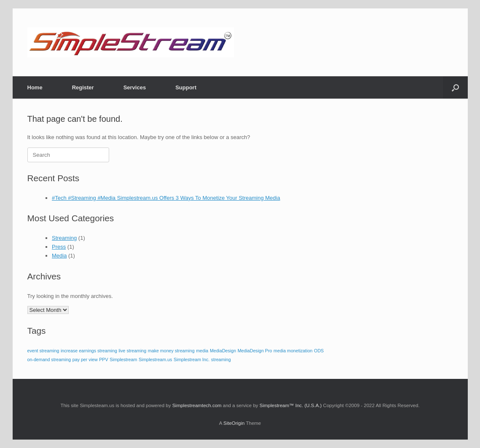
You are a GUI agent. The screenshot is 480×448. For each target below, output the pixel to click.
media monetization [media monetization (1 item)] (293, 351)
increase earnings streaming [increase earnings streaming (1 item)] (89, 351)
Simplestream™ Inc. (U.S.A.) (291, 405)
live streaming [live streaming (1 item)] (132, 351)
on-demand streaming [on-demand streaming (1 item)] (49, 359)
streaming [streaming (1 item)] (221, 359)
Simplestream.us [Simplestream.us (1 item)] (155, 359)
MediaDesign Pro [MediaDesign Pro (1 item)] (255, 351)
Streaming (64, 238)
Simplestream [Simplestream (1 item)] (123, 359)
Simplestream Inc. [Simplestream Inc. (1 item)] (192, 359)
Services (135, 87)
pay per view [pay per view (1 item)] (85, 359)
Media (59, 256)
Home (35, 87)
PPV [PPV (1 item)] (103, 359)
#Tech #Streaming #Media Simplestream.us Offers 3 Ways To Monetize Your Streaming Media (166, 198)
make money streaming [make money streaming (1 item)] (171, 351)
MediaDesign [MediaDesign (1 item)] (223, 351)
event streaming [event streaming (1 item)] (43, 351)
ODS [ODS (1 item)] (319, 351)
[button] (455, 87)
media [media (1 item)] (202, 351)
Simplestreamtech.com (197, 405)
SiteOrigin (234, 423)
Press (59, 247)
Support (186, 87)
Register (83, 87)
